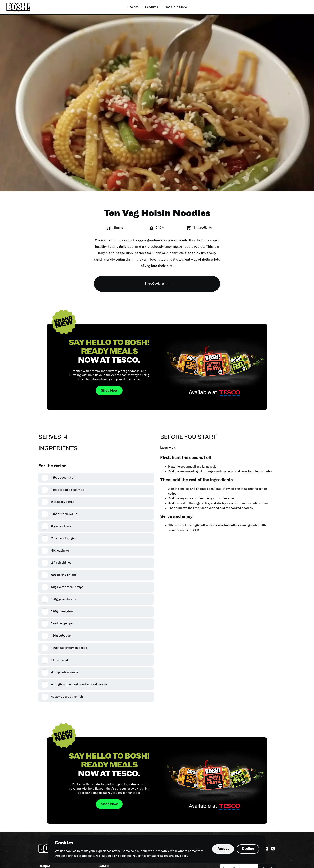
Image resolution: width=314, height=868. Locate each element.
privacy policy (178, 856)
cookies (71, 851)
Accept (223, 849)
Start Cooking (154, 284)
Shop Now (109, 391)
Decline (248, 849)
